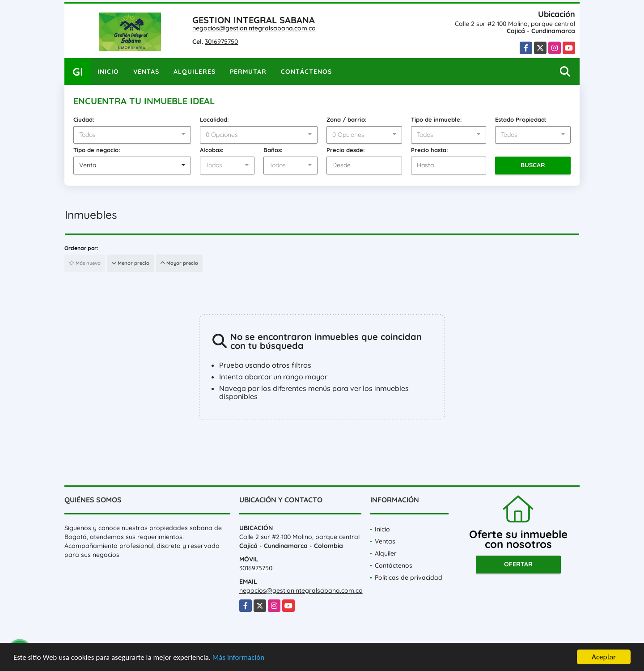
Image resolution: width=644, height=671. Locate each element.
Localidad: (214, 119)
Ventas (146, 72)
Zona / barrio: (347, 119)
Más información (238, 658)
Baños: (273, 150)
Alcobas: (212, 150)
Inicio (108, 72)
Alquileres (195, 72)
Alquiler (386, 553)
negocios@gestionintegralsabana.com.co (254, 28)
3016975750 (221, 42)
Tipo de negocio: (97, 150)
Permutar (248, 72)
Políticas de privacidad (409, 578)
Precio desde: (346, 150)
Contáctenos (306, 72)
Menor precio (130, 263)
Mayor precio (179, 263)
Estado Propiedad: (521, 119)
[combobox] (132, 135)
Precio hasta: (430, 150)
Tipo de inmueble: (436, 119)
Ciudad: (84, 119)
